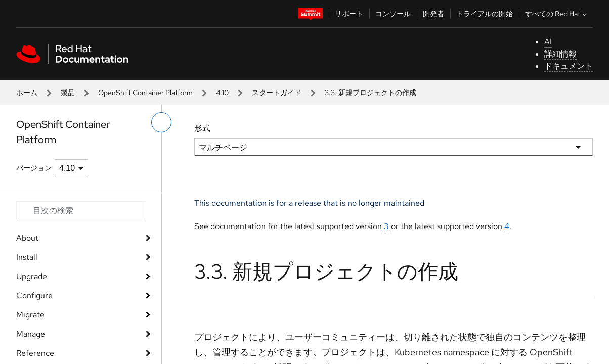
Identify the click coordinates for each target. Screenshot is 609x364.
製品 (68, 93)
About (27, 238)
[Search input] (81, 211)
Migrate (30, 315)
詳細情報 (560, 54)
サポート (349, 14)
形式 (202, 128)
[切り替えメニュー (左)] (161, 122)
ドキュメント (569, 66)
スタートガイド (277, 93)
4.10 (222, 93)
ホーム (27, 93)
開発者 (433, 14)
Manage (31, 334)
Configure (34, 295)
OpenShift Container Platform (145, 93)
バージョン (34, 168)
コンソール (393, 14)
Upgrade (32, 276)
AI (548, 42)
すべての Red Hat (557, 14)
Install (27, 257)
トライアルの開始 (485, 14)
